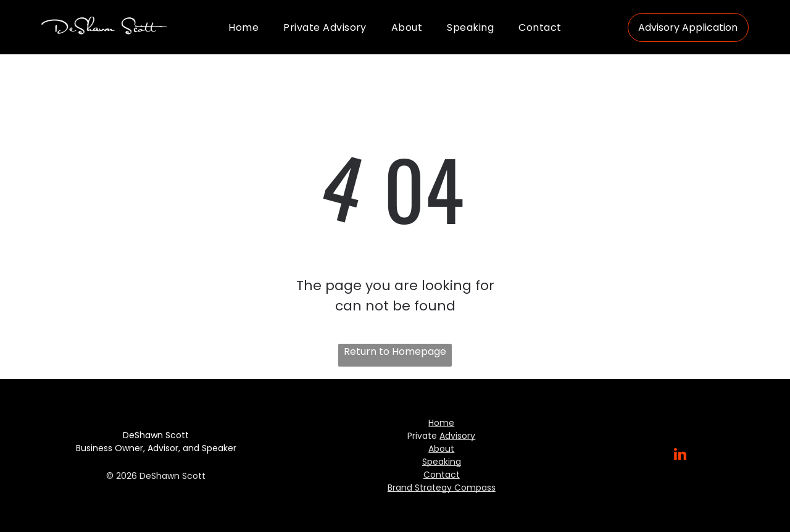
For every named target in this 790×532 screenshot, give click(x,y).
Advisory (457, 436)
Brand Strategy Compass (442, 488)
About (441, 449)
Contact (442, 475)
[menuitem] (243, 27)
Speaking (442, 462)
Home (441, 423)
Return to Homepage (395, 351)
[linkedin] (680, 455)
